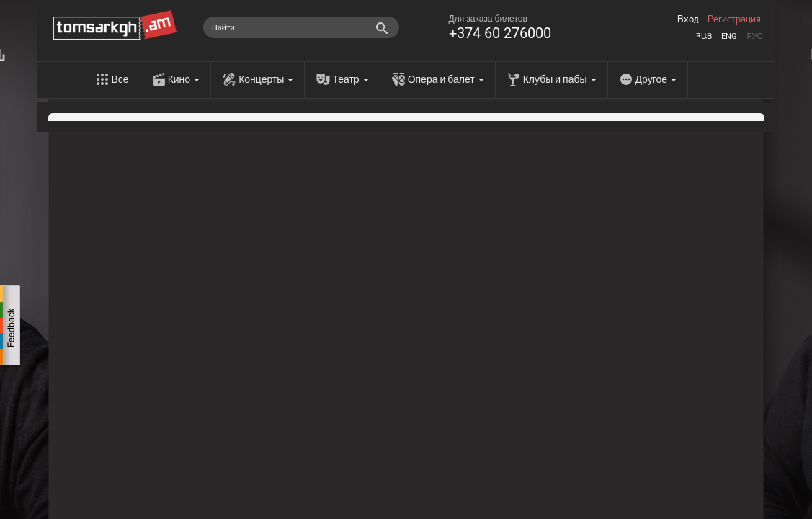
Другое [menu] (656, 79)
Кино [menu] (184, 79)
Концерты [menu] (266, 79)
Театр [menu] (350, 79)
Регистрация (734, 19)
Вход (688, 19)
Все (120, 79)
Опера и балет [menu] (446, 79)
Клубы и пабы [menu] (560, 79)
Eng (729, 36)
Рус (754, 36)
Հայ (704, 36)
